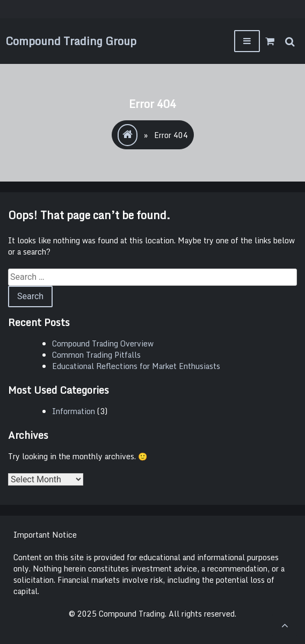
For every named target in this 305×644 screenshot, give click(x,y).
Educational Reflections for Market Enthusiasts (136, 366)
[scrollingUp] (285, 625)
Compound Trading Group (71, 41)
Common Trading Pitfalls (96, 355)
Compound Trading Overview (103, 343)
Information (74, 411)
